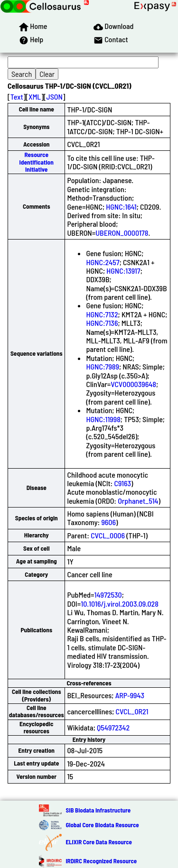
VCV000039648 (133, 384)
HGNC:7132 (102, 314)
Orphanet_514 (138, 501)
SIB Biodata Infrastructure (98, 810)
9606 (108, 522)
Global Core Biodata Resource (102, 825)
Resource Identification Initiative (37, 162)
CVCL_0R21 (132, 711)
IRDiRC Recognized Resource (101, 861)
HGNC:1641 (121, 207)
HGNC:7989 (102, 366)
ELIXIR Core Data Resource (98, 842)
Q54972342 (113, 727)
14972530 (108, 595)
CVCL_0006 (108, 535)
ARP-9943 (130, 695)
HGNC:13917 (123, 271)
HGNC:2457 (103, 262)
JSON (55, 97)
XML (35, 97)
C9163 (122, 483)
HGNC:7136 (102, 323)
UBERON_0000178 (122, 233)
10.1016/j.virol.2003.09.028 (120, 604)
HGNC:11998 (103, 419)
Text (17, 97)
